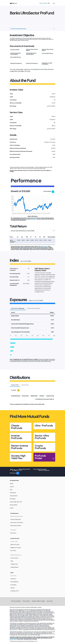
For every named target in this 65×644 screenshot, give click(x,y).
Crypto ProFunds (40, 447)
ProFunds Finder (40, 457)
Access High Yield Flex (18, 457)
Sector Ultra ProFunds (42, 437)
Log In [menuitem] (41, 3)
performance (33, 219)
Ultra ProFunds (44, 426)
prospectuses (13, 639)
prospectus (15, 630)
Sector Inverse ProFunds (20, 447)
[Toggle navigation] (54, 3)
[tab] (15, 385)
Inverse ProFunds (17, 437)
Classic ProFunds (17, 427)
